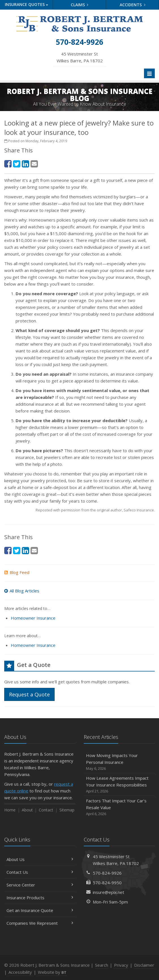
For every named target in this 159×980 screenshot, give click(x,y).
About (27, 810)
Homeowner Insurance (33, 618)
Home (10, 810)
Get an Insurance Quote (40, 910)
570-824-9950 (107, 883)
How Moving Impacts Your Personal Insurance (119, 762)
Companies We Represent (40, 923)
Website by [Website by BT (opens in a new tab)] (52, 972)
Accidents (133, 5)
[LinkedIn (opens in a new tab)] (25, 164)
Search (102, 965)
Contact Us (40, 872)
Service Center (40, 885)
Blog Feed (17, 572)
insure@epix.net (108, 892)
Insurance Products (40, 898)
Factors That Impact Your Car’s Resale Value (119, 807)
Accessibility (20, 972)
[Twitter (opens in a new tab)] (17, 164)
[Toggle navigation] (149, 73)
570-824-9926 (107, 873)
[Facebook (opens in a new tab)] (8, 164)
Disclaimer (144, 965)
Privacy (121, 965)
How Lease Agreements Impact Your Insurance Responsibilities (119, 785)
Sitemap (67, 810)
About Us (40, 859)
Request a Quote (29, 694)
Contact (46, 810)
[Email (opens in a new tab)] (34, 164)
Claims (80, 5)
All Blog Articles (22, 591)
